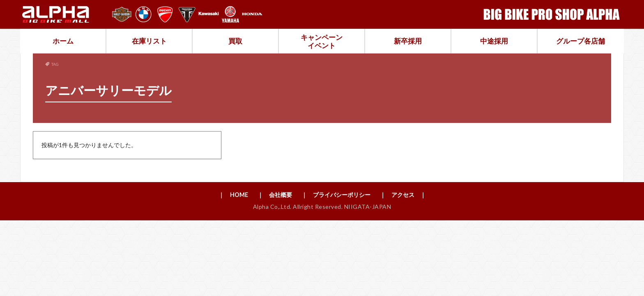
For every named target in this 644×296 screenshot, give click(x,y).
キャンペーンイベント (322, 41)
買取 (235, 41)
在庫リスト (149, 41)
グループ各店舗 (581, 41)
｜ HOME (223, 195)
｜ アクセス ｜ (412, 195)
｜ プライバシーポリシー (337, 195)
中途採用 (494, 41)
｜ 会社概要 (269, 195)
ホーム (63, 41)
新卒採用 (408, 41)
